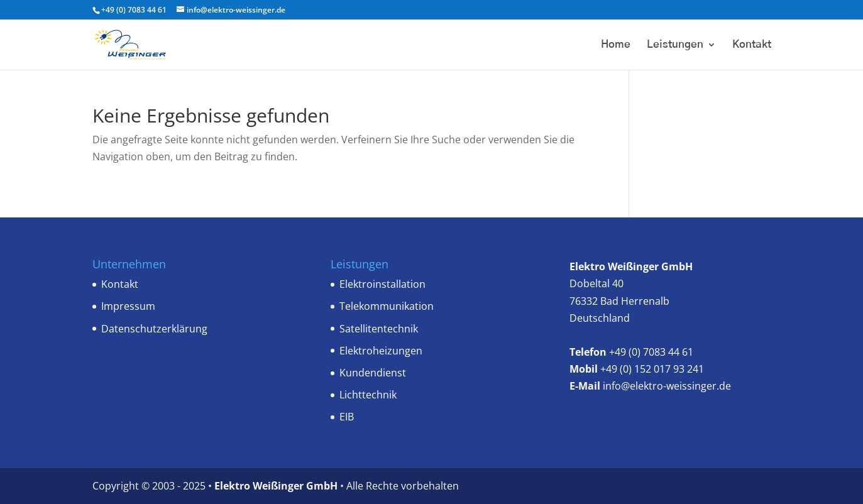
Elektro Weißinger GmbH (277, 486)
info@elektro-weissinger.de (667, 386)
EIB (347, 417)
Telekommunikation (387, 306)
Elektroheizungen (381, 351)
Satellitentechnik (379, 329)
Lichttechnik (368, 395)
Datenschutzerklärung (154, 329)
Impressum (128, 306)
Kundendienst (373, 373)
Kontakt (752, 45)
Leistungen (675, 45)
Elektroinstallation (382, 284)
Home (616, 45)
